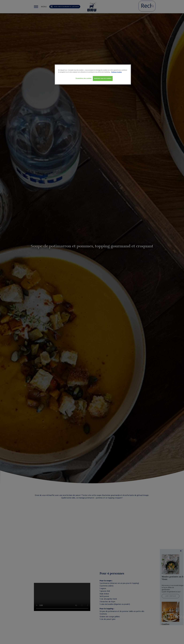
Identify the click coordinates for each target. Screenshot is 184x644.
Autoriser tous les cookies (103, 78)
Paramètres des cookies (83, 78)
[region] (93, 74)
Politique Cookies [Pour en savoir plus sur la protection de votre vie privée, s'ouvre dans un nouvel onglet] (117, 72)
